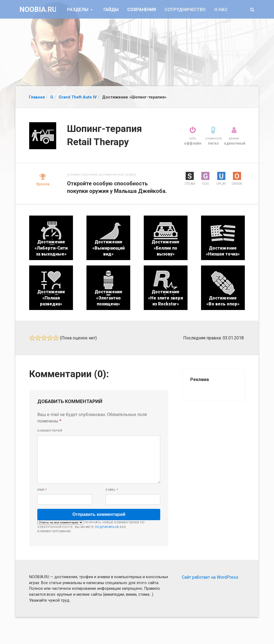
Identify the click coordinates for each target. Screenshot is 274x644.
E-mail (112, 490)
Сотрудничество (185, 10)
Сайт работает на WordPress (210, 577)
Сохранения (142, 10)
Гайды (111, 10)
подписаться (107, 527)
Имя (42, 490)
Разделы (78, 10)
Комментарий (50, 431)
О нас (221, 10)
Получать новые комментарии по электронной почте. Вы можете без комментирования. (91, 527)
